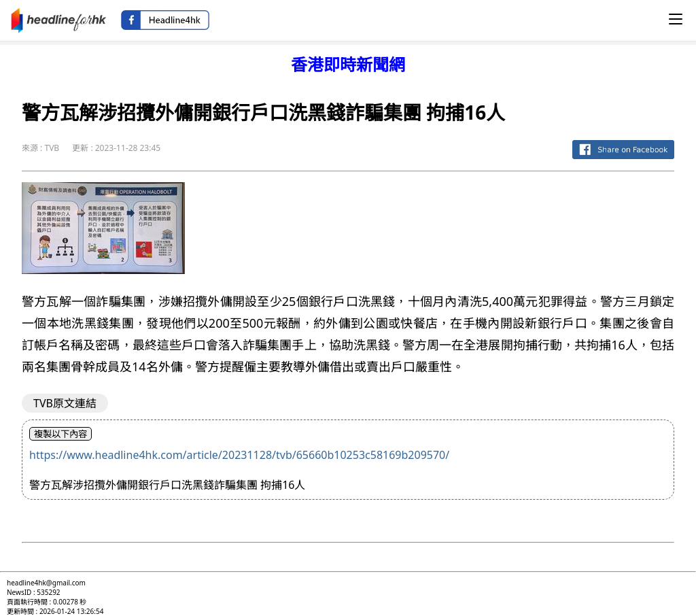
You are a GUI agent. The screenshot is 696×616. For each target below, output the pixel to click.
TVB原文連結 (65, 403)
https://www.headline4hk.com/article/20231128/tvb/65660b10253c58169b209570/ (239, 455)
